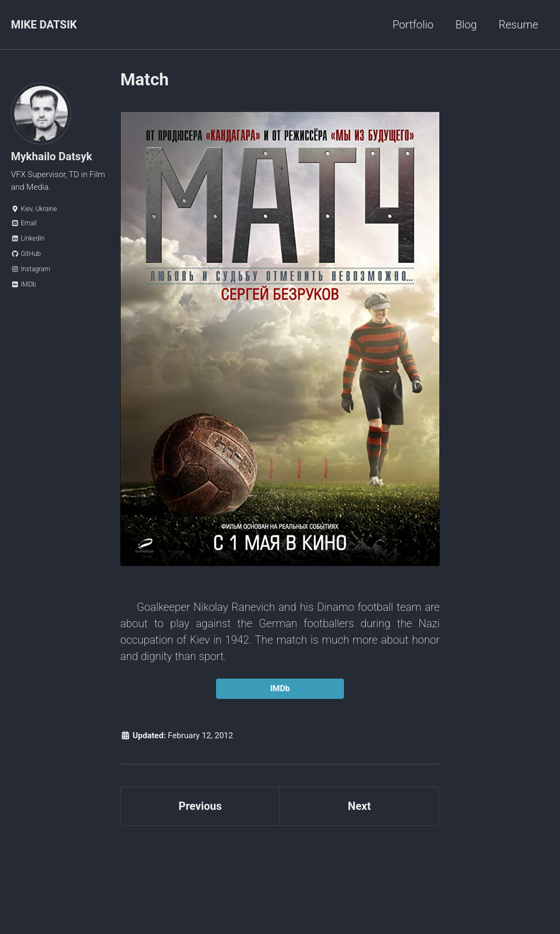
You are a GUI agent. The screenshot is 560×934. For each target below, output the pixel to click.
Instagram (31, 269)
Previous (200, 806)
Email (24, 223)
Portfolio (413, 25)
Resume (518, 25)
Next (359, 806)
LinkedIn (28, 238)
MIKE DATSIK (44, 25)
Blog (466, 25)
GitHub (26, 254)
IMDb (24, 284)
